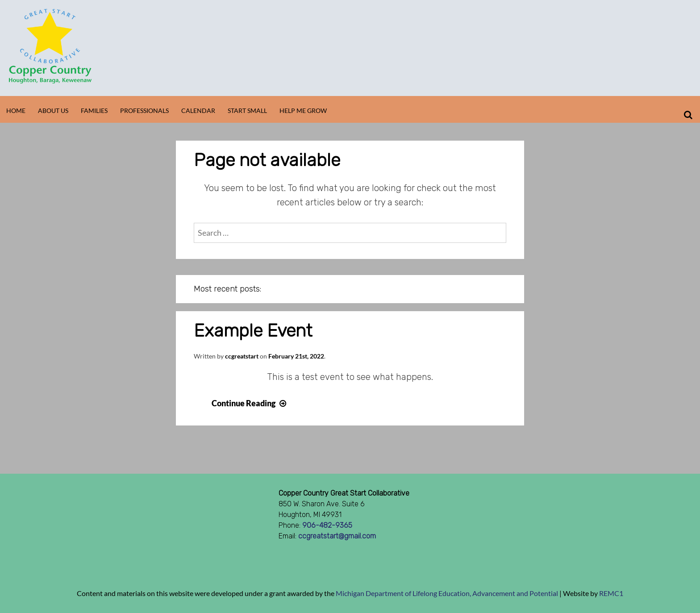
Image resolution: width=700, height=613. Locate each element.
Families (94, 111)
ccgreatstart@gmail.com (337, 536)
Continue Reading (250, 403)
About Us (53, 111)
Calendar (198, 111)
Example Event (253, 331)
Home (16, 111)
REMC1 (611, 593)
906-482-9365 (327, 525)
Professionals (144, 111)
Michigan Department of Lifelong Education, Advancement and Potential (447, 593)
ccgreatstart (242, 356)
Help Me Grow (303, 111)
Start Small (247, 111)
